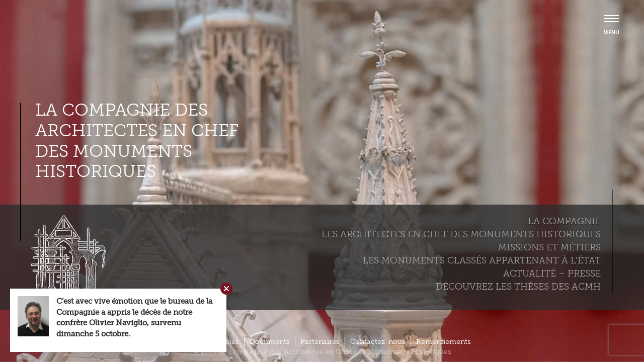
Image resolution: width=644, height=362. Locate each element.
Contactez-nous (378, 342)
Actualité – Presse (552, 274)
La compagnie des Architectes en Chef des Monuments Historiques (137, 141)
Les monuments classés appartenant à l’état (482, 260)
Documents (270, 342)
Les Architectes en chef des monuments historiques (461, 234)
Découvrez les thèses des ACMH (518, 287)
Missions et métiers (549, 247)
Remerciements (444, 342)
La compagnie (564, 221)
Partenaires (320, 342)
